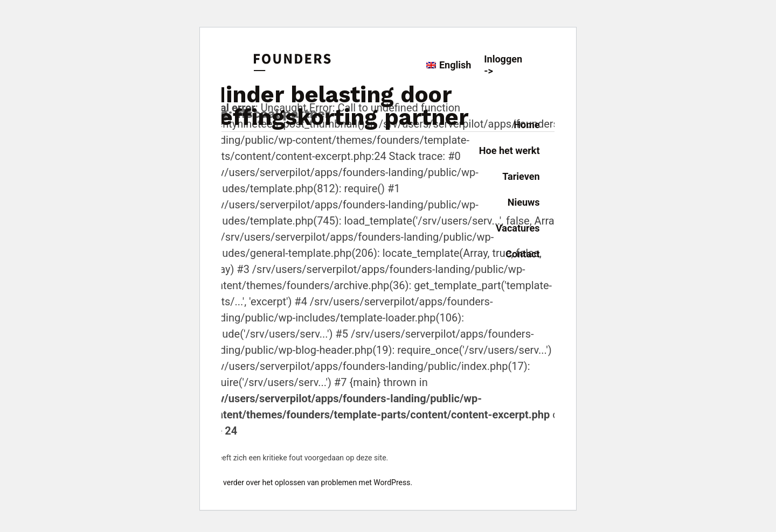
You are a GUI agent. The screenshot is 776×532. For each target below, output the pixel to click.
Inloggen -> (503, 65)
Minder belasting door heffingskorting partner (337, 106)
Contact (522, 254)
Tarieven (521, 176)
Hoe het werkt (510, 150)
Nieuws (524, 202)
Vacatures (518, 228)
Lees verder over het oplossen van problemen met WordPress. (309, 482)
